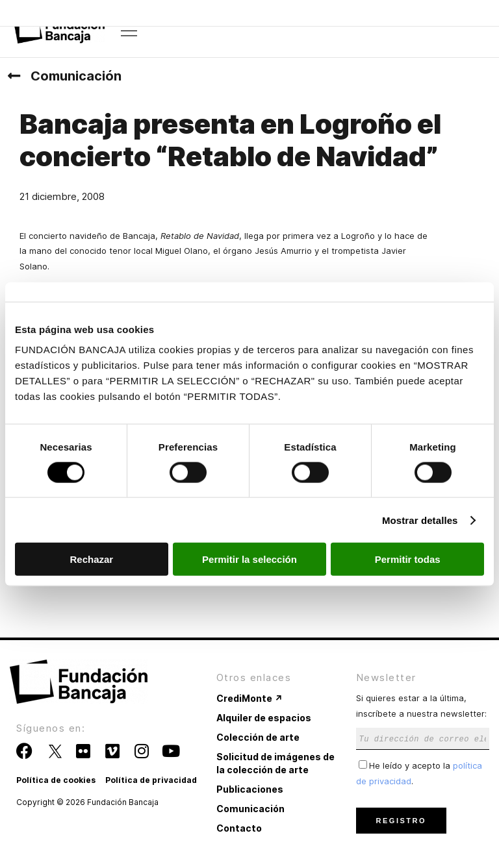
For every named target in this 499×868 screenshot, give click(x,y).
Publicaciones (250, 789)
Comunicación (76, 76)
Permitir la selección (249, 559)
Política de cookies (56, 780)
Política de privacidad (151, 780)
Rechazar (91, 559)
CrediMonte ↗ (249, 698)
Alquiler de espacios (264, 718)
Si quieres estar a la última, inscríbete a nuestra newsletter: (423, 718)
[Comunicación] (14, 76)
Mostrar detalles (420, 520)
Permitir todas (408, 559)
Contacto (239, 828)
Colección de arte (258, 737)
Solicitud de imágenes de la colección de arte (275, 763)
